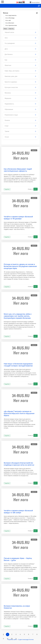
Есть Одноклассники (10, 25)
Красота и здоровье (20, 82)
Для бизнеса (20, 54)
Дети (20, 49)
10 (8, 639)
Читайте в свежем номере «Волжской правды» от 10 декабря (18, 218)
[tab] (20, 32)
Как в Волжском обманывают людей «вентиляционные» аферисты (18, 170)
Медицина (20, 98)
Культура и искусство (20, 87)
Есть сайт (7, 21)
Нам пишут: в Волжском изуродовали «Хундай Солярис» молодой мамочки (18, 365)
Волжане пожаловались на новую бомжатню (17, 607)
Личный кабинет (36, 2)
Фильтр (6, 13)
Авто (20, 38)
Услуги (20, 137)
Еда (20, 60)
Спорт (20, 126)
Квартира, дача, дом (20, 76)
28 (12, 639)
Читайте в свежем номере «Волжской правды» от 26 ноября (18, 512)
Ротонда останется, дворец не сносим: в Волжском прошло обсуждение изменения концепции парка (20, 266)
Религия (20, 120)
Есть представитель (10, 16)
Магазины (20, 93)
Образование (20, 109)
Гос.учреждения (20, 43)
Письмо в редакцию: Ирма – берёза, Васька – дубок (18, 559)
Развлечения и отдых (20, 115)
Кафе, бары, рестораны (20, 71)
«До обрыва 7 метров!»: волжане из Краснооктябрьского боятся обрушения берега (19, 413)
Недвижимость (20, 104)
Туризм (20, 131)
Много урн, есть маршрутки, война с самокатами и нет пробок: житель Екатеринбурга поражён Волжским (18, 316)
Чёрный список (20, 32)
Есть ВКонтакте (9, 23)
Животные (20, 65)
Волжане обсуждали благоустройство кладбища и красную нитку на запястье (19, 464)
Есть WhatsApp (9, 18)
